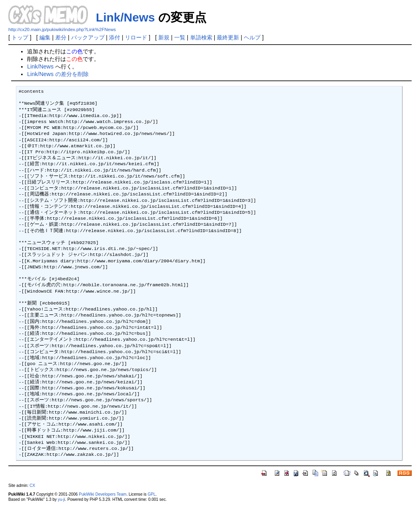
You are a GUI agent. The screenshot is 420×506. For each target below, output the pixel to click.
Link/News (125, 17)
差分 (61, 37)
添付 (115, 37)
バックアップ (88, 37)
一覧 (180, 37)
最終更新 (228, 37)
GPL (152, 494)
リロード (136, 37)
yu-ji (61, 499)
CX (32, 485)
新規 (164, 37)
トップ (20, 37)
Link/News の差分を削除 (58, 74)
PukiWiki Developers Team (103, 494)
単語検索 (201, 37)
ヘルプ (252, 37)
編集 (45, 37)
